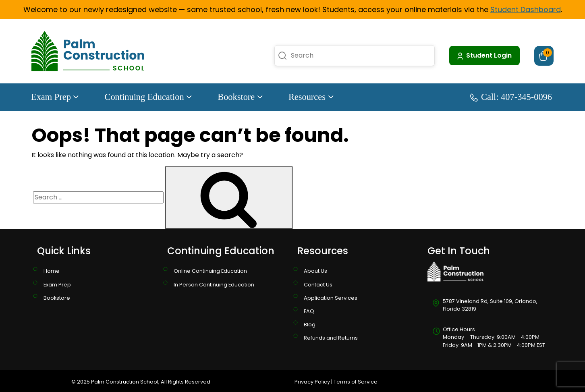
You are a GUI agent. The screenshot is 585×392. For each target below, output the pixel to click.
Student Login (484, 56)
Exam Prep (55, 97)
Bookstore (240, 97)
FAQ (309, 311)
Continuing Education (148, 97)
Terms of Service (356, 382)
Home (52, 271)
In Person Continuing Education (214, 285)
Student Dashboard (526, 9)
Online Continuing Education (210, 271)
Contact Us (318, 285)
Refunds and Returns (331, 338)
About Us (315, 271)
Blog (310, 325)
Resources (311, 97)
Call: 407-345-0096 (511, 97)
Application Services (331, 298)
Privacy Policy (312, 382)
